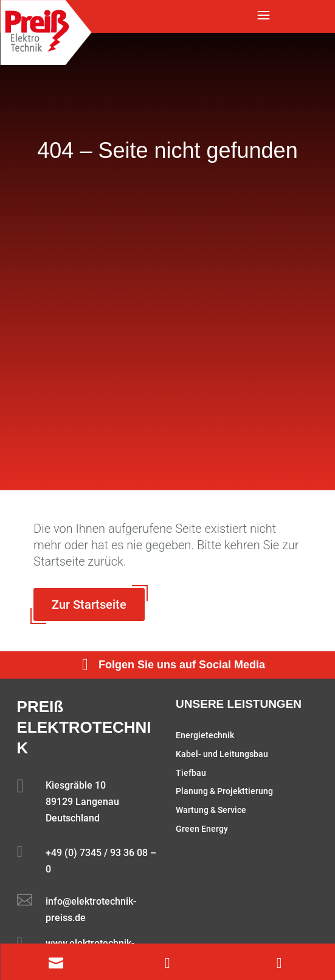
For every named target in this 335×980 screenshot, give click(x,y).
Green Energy (202, 829)
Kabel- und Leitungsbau (222, 754)
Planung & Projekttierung (224, 791)
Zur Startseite (89, 605)
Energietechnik (205, 735)
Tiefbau (191, 773)
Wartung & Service (211, 810)
